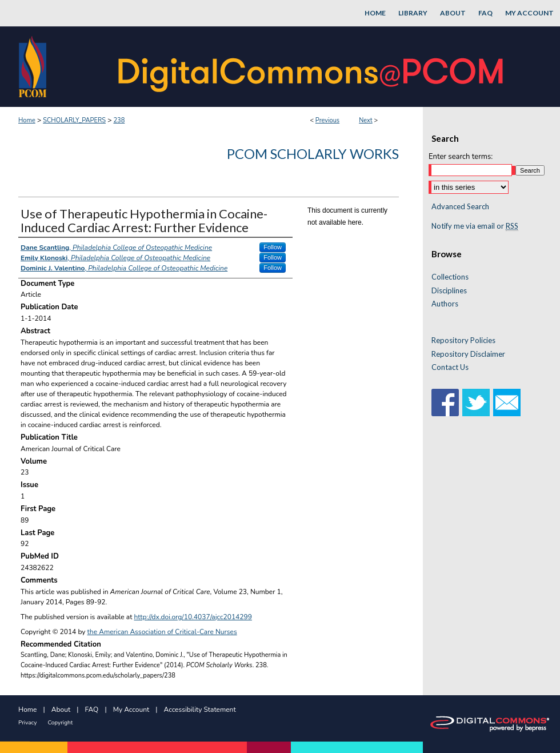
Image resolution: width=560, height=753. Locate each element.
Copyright (60, 723)
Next (366, 120)
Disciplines (449, 291)
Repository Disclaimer (468, 354)
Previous (327, 120)
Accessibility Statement (200, 710)
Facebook (445, 403)
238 (119, 120)
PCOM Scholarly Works (313, 154)
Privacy (27, 723)
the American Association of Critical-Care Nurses (162, 632)
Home (27, 120)
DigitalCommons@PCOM (312, 67)
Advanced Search (460, 206)
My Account (131, 710)
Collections (450, 277)
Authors (445, 304)
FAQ (92, 710)
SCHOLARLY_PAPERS (74, 120)
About (61, 710)
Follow (273, 247)
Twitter (476, 403)
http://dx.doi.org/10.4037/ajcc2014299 (193, 617)
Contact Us (450, 367)
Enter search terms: (461, 157)
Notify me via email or (475, 226)
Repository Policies (463, 340)
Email (507, 403)
